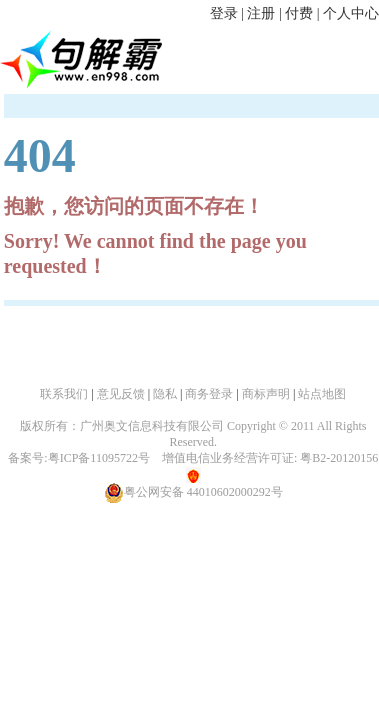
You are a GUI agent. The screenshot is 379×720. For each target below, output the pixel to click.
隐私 (165, 394)
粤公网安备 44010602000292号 (193, 492)
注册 (261, 13)
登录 (224, 13)
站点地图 (322, 394)
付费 (299, 13)
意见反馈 (121, 394)
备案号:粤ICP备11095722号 (79, 458)
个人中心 (351, 13)
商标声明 (266, 394)
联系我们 (64, 394)
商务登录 (209, 394)
